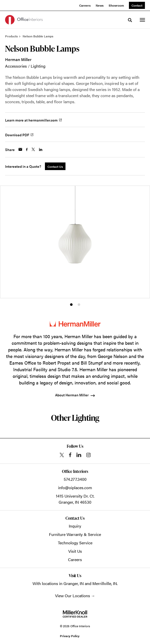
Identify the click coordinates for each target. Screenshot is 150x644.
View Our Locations (73, 596)
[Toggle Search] (130, 20)
